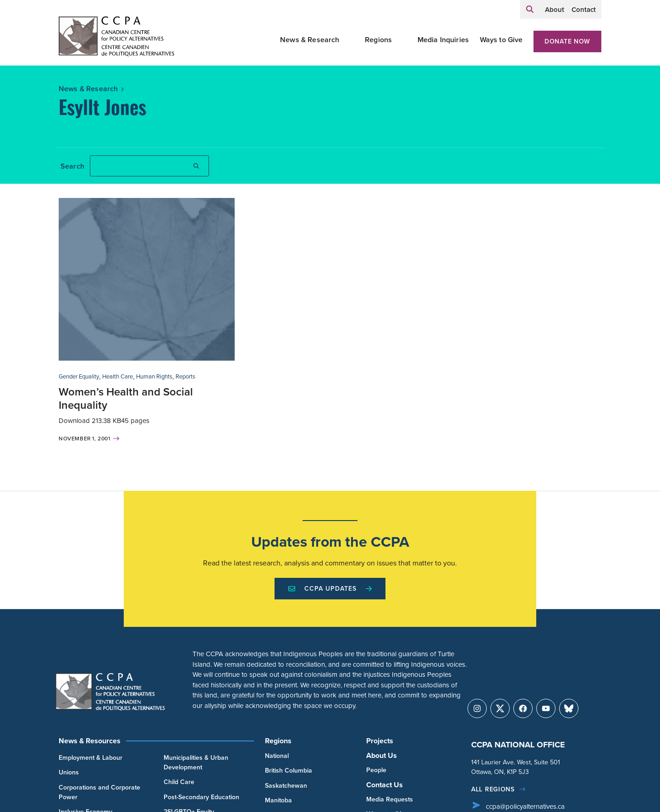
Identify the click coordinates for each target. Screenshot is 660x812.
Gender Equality (79, 376)
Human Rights (154, 376)
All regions (493, 789)
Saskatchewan (286, 786)
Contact (584, 10)
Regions (378, 40)
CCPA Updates (330, 589)
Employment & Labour (91, 758)
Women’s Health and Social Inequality (126, 398)
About (555, 10)
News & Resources (90, 741)
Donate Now (567, 41)
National (277, 756)
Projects (380, 741)
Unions (69, 772)
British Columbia (289, 771)
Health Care (118, 376)
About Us (382, 755)
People (376, 770)
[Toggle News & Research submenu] (351, 40)
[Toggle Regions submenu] (403, 40)
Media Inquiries (443, 40)
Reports (185, 376)
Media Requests (390, 799)
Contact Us (385, 785)
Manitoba (278, 800)
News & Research (310, 40)
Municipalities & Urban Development (196, 763)
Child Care (179, 782)
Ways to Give (501, 40)
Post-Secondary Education (201, 797)
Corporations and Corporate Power (99, 792)
